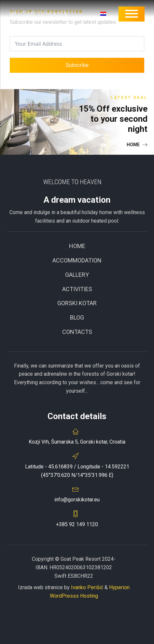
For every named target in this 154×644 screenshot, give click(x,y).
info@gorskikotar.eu (77, 500)
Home (77, 246)
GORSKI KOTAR (77, 303)
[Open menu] (132, 14)
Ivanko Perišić (87, 587)
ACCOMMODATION (77, 260)
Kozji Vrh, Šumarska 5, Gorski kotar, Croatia (77, 442)
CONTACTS (77, 332)
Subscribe (77, 65)
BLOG (77, 317)
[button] (137, 145)
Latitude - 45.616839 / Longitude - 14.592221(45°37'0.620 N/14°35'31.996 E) (77, 471)
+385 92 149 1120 (77, 524)
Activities (77, 289)
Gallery (77, 275)
